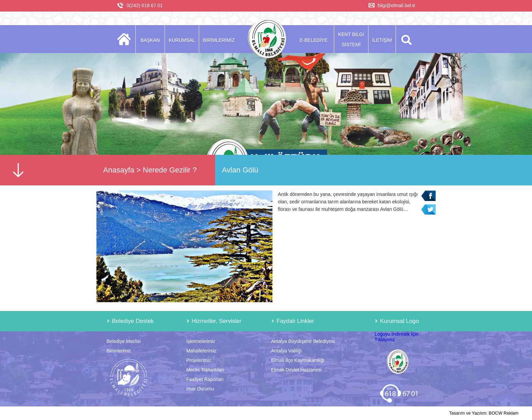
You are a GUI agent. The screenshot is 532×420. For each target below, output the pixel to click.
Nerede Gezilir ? (170, 170)
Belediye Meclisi (123, 341)
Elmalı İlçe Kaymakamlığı (298, 360)
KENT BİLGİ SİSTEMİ (351, 39)
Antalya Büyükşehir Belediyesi (303, 341)
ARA (405, 39)
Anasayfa (119, 170)
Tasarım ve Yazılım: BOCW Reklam (484, 413)
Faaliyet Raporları (205, 379)
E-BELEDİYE (313, 40)
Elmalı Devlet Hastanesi (296, 370)
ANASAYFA (126, 39)
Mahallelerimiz (201, 351)
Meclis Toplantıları (205, 370)
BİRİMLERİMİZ (218, 40)
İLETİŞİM (382, 40)
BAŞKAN (150, 40)
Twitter (428, 210)
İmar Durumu (200, 389)
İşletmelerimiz (201, 341)
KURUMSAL (182, 40)
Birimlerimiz (119, 351)
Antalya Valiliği (286, 351)
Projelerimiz (199, 360)
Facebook (428, 196)
